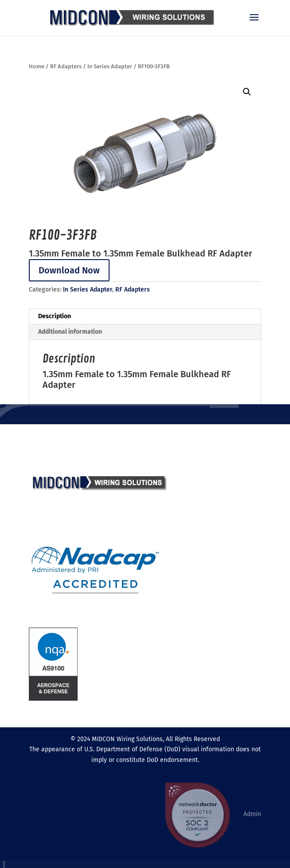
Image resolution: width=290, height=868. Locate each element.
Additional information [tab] (70, 332)
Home (37, 66)
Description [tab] (55, 316)
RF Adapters (66, 66)
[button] (247, 92)
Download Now (69, 270)
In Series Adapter (110, 66)
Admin (252, 814)
